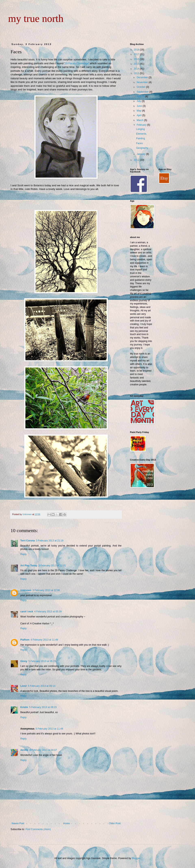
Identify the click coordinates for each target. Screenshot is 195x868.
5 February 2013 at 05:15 (42, 661)
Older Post (115, 823)
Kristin (24, 707)
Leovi (23, 686)
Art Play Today (29, 566)
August (141, 96)
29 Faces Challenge (76, 63)
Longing (140, 129)
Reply (23, 554)
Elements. (141, 134)
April (139, 115)
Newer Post (18, 823)
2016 (137, 59)
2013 (137, 73)
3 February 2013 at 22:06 (46, 590)
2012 (137, 160)
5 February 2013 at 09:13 (42, 686)
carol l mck (27, 612)
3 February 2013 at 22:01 (52, 566)
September (143, 92)
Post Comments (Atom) (38, 829)
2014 (137, 69)
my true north (36, 18)
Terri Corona (28, 541)
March (140, 120)
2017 (137, 54)
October (141, 87)
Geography (142, 148)
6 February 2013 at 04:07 (43, 750)
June (140, 106)
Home (67, 823)
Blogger (136, 858)
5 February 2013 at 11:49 (49, 729)
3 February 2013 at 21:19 (50, 541)
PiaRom (25, 640)
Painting (140, 138)
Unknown (26, 590)
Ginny (24, 661)
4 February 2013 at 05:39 (48, 612)
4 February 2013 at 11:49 (44, 640)
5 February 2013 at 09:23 (43, 707)
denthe (24, 750)
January (141, 154)
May (139, 111)
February (142, 125)
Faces (139, 143)
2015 (137, 64)
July (139, 101)
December (143, 77)
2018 (137, 50)
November (143, 82)
